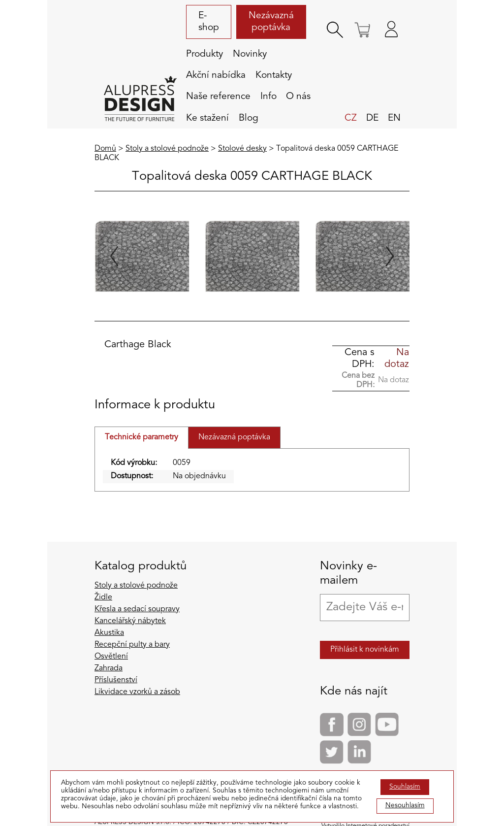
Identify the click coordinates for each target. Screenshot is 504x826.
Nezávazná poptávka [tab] (234, 437)
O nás (298, 97)
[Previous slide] (114, 256)
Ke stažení (207, 118)
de (372, 118)
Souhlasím (405, 787)
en (394, 118)
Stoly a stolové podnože (167, 149)
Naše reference (218, 97)
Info (268, 97)
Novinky (250, 54)
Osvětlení (111, 657)
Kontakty (274, 75)
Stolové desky (242, 149)
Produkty (205, 54)
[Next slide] (390, 256)
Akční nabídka (216, 75)
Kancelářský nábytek (130, 621)
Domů (105, 149)
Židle (103, 597)
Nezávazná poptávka (271, 22)
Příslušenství (116, 680)
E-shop (209, 22)
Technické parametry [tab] (142, 437)
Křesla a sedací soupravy (137, 609)
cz (351, 118)
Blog (249, 118)
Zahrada (109, 668)
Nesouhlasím (405, 806)
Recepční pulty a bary (132, 645)
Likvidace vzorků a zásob (137, 692)
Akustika (109, 633)
